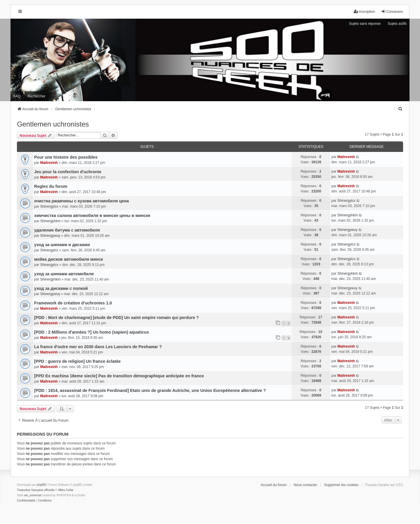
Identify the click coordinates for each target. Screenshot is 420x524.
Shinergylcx (49, 206)
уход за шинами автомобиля (64, 274)
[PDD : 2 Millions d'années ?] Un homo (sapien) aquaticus (92, 332)
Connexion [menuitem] (392, 12)
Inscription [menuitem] (364, 12)
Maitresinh (49, 163)
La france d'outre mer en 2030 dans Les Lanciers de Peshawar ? (98, 347)
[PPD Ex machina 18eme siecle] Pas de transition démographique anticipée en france (119, 376)
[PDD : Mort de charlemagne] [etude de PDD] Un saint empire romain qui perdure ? (117, 318)
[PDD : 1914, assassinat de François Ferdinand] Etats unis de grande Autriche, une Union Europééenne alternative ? (150, 390)
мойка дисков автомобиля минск (69, 259)
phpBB (41, 485)
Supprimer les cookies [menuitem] (341, 485)
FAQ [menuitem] (17, 96)
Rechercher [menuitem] (36, 96)
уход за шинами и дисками (62, 245)
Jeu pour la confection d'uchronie (68, 172)
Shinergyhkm (50, 221)
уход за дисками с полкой (61, 288)
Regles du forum (51, 186)
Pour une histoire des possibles (66, 157)
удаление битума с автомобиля (67, 230)
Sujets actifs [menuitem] (397, 24)
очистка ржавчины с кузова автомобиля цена (82, 201)
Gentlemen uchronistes (53, 124)
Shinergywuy (50, 236)
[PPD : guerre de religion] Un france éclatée (77, 361)
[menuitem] (400, 109)
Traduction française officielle (36, 490)
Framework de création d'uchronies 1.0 (73, 303)
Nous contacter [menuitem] (306, 485)
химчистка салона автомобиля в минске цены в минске (92, 215)
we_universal (33, 495)
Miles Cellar (66, 490)
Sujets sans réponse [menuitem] (365, 24)
